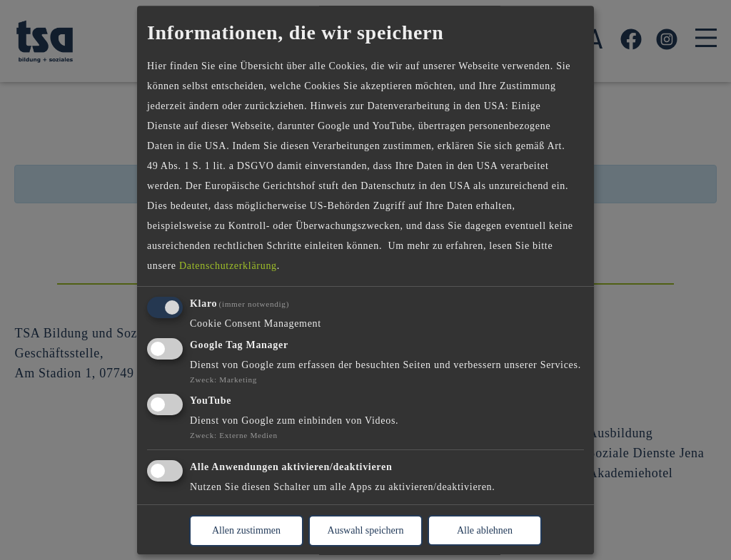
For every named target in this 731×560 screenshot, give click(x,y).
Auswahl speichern (366, 530)
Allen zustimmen (246, 530)
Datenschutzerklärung (228, 266)
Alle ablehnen (485, 530)
